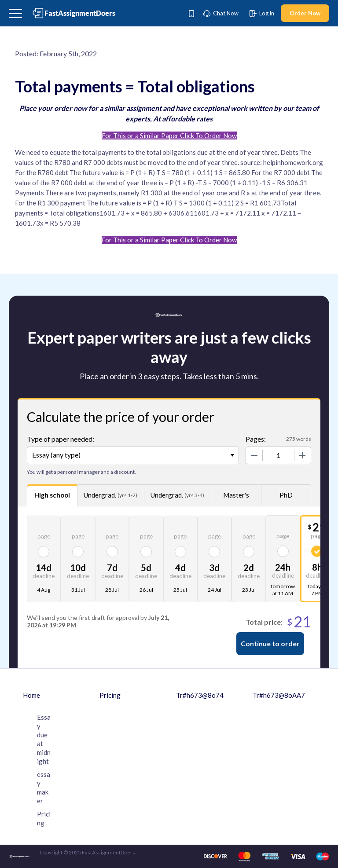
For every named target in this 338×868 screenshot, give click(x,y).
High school (52, 495)
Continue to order (270, 643)
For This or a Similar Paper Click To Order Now (169, 136)
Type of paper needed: (61, 439)
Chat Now (221, 13)
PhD (286, 495)
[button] (15, 13)
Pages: (256, 439)
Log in (262, 13)
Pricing (110, 695)
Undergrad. (110, 495)
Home (31, 695)
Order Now (305, 13)
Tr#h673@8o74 (200, 695)
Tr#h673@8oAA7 (279, 695)
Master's (236, 495)
